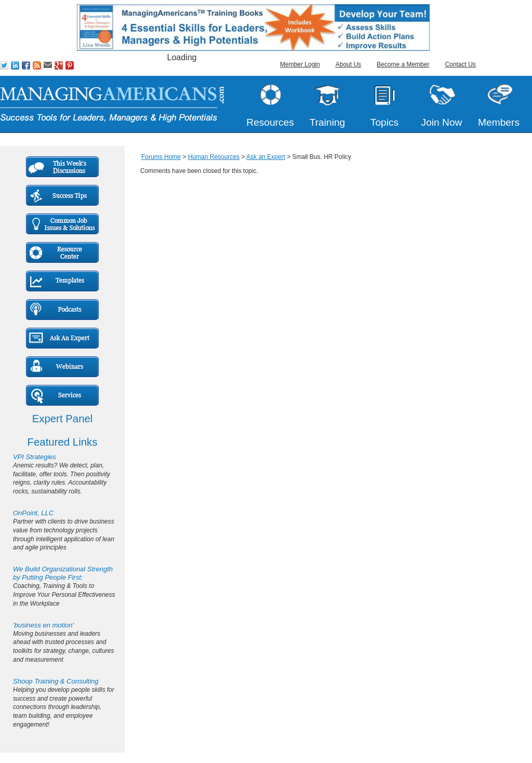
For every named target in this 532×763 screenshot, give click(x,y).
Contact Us (460, 64)
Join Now (442, 122)
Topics (384, 122)
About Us (348, 64)
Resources (270, 122)
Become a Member (403, 64)
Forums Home (161, 157)
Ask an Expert (266, 157)
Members (499, 122)
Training (328, 122)
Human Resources (214, 157)
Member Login (300, 64)
